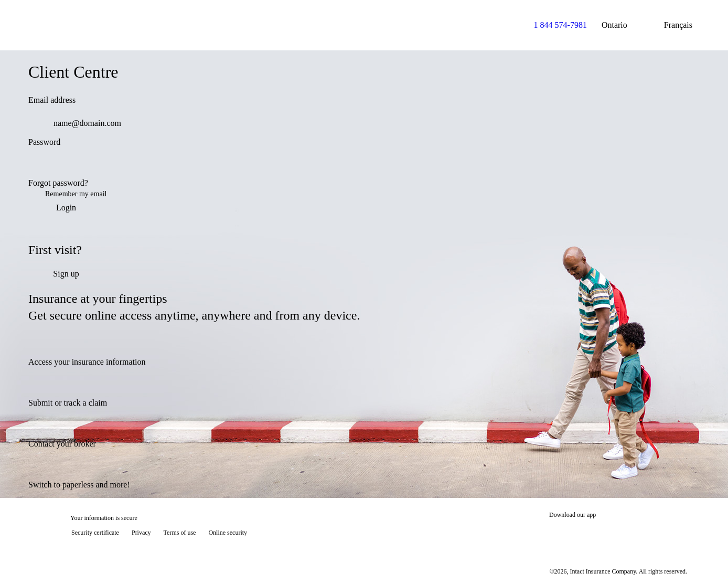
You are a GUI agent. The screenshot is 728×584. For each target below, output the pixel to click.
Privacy (141, 533)
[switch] (685, 165)
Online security (228, 533)
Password (44, 142)
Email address (52, 100)
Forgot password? (58, 183)
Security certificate (95, 533)
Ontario (623, 25)
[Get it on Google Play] (652, 534)
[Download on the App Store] (581, 534)
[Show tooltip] (705, 561)
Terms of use (180, 533)
